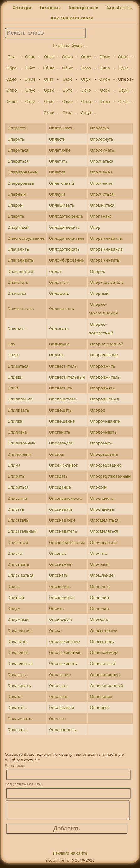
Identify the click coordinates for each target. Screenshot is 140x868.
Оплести (57, 139)
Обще (49, 68)
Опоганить (60, 432)
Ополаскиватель (65, 652)
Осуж (123, 90)
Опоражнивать (105, 260)
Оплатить (17, 707)
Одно (105, 68)
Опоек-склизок (63, 465)
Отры (105, 101)
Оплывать (59, 329)
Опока (55, 630)
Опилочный (19, 454)
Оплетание (60, 150)
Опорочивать (103, 432)
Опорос (97, 410)
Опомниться (102, 205)
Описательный (22, 531)
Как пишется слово (72, 18)
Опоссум (98, 487)
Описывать (18, 564)
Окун (86, 79)
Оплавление (19, 630)
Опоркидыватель (107, 282)
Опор (95, 227)
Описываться (20, 575)
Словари (22, 8)
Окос (67, 79)
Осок (105, 90)
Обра (11, 68)
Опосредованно (105, 465)
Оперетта (16, 128)
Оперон (15, 205)
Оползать (58, 685)
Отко (49, 101)
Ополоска (99, 128)
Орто (67, 90)
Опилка (15, 421)
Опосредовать (104, 454)
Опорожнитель (105, 377)
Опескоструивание (26, 238)
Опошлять (100, 608)
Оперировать (21, 183)
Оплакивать (19, 685)
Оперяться (18, 227)
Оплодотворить (65, 227)
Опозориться (62, 597)
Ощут (86, 113)
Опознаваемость (65, 498)
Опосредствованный (110, 476)
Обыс (67, 68)
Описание (17, 498)
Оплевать (17, 730)
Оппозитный (102, 663)
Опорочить (101, 443)
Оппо (12, 90)
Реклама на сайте (70, 857)
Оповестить (61, 388)
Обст (30, 68)
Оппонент (100, 707)
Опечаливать (20, 260)
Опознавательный (67, 542)
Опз (11, 344)
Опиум (14, 608)
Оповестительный (67, 377)
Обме (105, 57)
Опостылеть (102, 498)
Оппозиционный (106, 685)
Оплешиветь (62, 205)
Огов (86, 68)
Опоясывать (102, 641)
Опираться (18, 487)
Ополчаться (102, 161)
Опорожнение (104, 355)
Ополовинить (62, 730)
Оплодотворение (66, 216)
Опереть (16, 139)
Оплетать (58, 161)
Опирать (16, 476)
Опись (13, 586)
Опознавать (61, 509)
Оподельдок (61, 443)
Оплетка (57, 172)
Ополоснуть (102, 139)
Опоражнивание (106, 249)
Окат (49, 79)
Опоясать (99, 619)
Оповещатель (63, 399)
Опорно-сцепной (107, 344)
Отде (30, 101)
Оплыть (57, 355)
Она (11, 57)
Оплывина (59, 344)
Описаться (18, 542)
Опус (30, 90)
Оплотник (59, 282)
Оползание (60, 675)
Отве (11, 101)
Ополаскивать (63, 663)
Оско (86, 90)
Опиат (13, 355)
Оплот (55, 271)
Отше (49, 113)
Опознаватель (63, 531)
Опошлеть (100, 597)
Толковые (50, 8)
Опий (13, 388)
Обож (124, 57)
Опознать (59, 575)
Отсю (124, 101)
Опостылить (102, 509)
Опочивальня (103, 542)
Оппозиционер (105, 675)
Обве (30, 57)
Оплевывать (61, 128)
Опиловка (17, 432)
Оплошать (59, 293)
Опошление (102, 575)
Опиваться (18, 366)
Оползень (59, 696)
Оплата (14, 696)
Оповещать (60, 410)
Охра (67, 113)
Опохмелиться (104, 520)
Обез (49, 57)
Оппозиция (101, 696)
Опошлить (100, 586)
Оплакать (17, 675)
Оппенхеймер (104, 652)
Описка (14, 553)
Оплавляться (20, 663)
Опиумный (18, 619)
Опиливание (20, 399)
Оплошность (62, 309)
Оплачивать (19, 719)
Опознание (60, 564)
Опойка (56, 454)
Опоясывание (103, 630)
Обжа (67, 57)
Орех (49, 90)
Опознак (57, 553)
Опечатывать (20, 309)
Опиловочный (21, 443)
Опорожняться (104, 399)
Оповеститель (63, 366)
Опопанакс (101, 216)
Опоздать (58, 476)
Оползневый (62, 707)
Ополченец (101, 172)
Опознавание (62, 520)
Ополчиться (102, 194)
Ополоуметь (102, 150)
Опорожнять (102, 388)
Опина (14, 465)
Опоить (56, 608)
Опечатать (18, 282)
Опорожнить (102, 366)
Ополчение (101, 183)
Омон (105, 79)
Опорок (97, 271)
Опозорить (60, 586)
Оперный (16, 194)
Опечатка (17, 293)
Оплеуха (57, 194)
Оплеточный (62, 183)
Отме (68, 101)
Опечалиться (20, 271)
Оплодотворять (64, 249)
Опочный (99, 564)
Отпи (86, 101)
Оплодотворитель (67, 238)
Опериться (18, 161)
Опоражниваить (106, 238)
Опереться (18, 150)
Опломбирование (66, 260)
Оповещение (62, 421)
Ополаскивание (65, 641)
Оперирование (22, 172)
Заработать (119, 8)
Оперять (16, 216)
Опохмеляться (104, 531)
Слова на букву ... (70, 45)
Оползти (57, 719)
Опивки (15, 377)
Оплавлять (18, 652)
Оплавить (17, 641)
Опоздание (60, 487)
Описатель (18, 520)
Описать (16, 509)
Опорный (99, 293)
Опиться (16, 597)
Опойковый (60, 619)
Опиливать (18, 410)
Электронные (83, 8)
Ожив (30, 79)
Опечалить (18, 249)
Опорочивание (105, 421)
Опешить (16, 329)
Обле (86, 57)
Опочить (98, 553)
